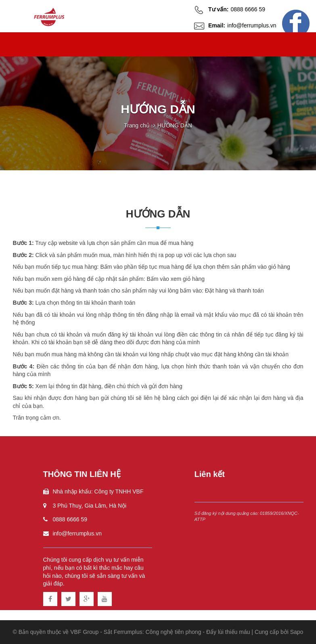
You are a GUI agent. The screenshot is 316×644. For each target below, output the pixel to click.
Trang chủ (137, 125)
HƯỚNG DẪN (175, 125)
